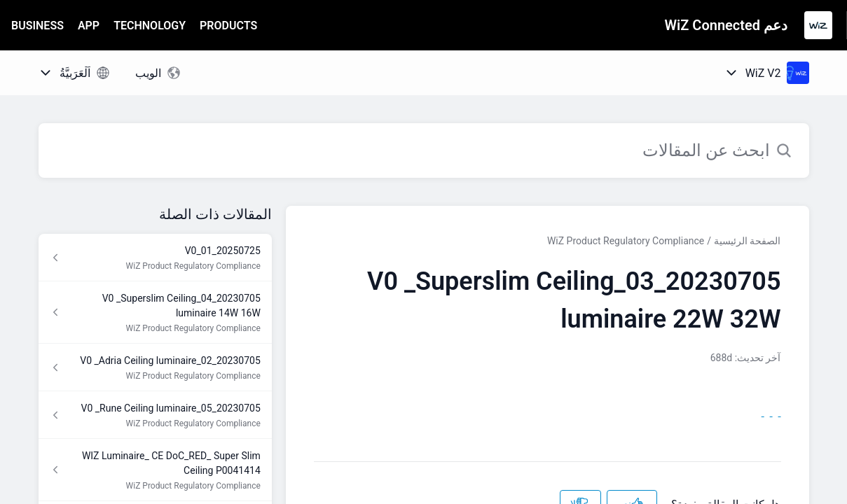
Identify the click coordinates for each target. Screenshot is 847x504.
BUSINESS (37, 26)
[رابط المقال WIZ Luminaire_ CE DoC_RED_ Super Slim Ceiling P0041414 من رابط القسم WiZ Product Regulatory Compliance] (155, 470)
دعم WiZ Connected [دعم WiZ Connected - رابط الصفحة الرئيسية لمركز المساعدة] (726, 25)
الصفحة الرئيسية (747, 241)
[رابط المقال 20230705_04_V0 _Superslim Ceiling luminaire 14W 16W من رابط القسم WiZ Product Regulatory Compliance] (155, 313)
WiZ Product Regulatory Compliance (626, 241)
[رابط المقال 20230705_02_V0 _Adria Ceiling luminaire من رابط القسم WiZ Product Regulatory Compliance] (155, 367)
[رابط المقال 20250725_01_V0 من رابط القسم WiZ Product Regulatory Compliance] (155, 258)
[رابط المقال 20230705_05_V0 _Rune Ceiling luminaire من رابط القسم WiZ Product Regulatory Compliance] (155, 415)
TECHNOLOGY (150, 26)
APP (89, 26)
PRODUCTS (228, 26)
